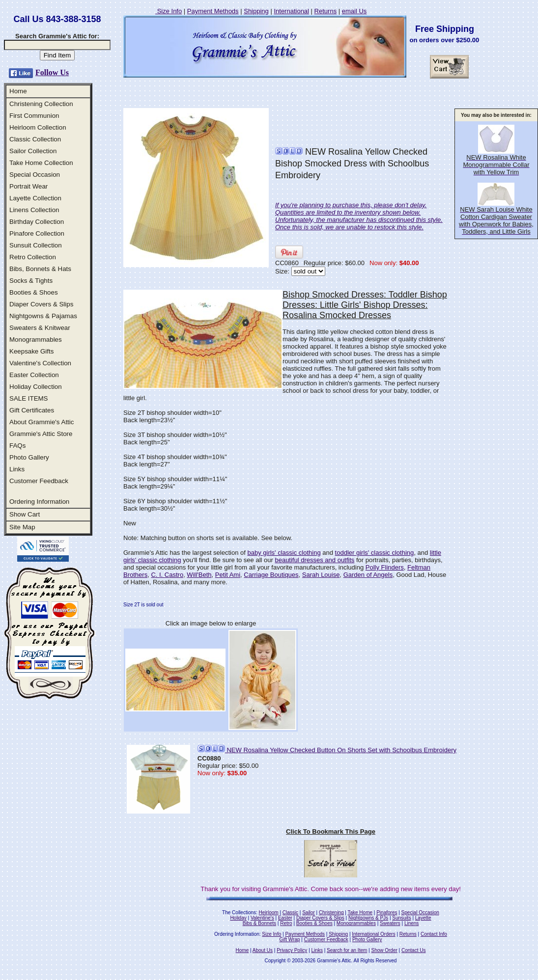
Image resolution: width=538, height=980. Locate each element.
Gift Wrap (290, 939)
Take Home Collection (41, 163)
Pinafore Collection (37, 233)
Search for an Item (347, 950)
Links (17, 469)
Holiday (238, 918)
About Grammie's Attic (42, 422)
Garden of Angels (368, 575)
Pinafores (387, 912)
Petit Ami (228, 575)
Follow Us (52, 72)
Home (18, 91)
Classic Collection (35, 139)
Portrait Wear (28, 186)
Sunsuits (401, 918)
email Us (354, 11)
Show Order (384, 950)
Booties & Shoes (34, 292)
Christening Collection (41, 104)
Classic (290, 912)
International (291, 11)
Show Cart (25, 514)
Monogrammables (36, 340)
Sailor (309, 912)
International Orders (373, 934)
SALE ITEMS (29, 398)
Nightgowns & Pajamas (43, 316)
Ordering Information (39, 502)
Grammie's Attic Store (41, 434)
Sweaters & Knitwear (40, 328)
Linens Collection (34, 210)
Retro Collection (33, 257)
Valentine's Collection (40, 363)
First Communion (34, 116)
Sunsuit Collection (36, 245)
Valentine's (262, 918)
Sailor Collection (33, 151)
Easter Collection (34, 375)
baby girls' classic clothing (284, 553)
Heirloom (269, 912)
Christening (331, 912)
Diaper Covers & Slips (41, 304)
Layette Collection (35, 198)
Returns (326, 11)
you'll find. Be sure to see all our (228, 560)
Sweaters (390, 923)
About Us (263, 950)
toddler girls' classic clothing (375, 553)
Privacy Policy (292, 950)
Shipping (256, 11)
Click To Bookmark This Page (331, 831)
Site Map (22, 527)
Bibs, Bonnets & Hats (40, 269)
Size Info (169, 11)
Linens (411, 923)
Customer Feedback (39, 481)
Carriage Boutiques (271, 575)
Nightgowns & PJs (368, 918)
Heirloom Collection (38, 127)
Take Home (360, 912)
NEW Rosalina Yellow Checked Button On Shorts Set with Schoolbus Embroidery (327, 750)
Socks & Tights (31, 281)
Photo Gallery (29, 457)
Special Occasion (35, 175)
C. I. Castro (167, 575)
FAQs (17, 446)
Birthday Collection (37, 222)
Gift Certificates (32, 410)
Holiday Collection (36, 387)
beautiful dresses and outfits (314, 560)
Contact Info (434, 934)
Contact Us (413, 950)
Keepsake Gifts (31, 351)
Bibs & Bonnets (259, 923)
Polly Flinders (385, 567)
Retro (286, 923)
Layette (423, 918)
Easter (285, 918)
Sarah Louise (321, 575)
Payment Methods (213, 11)
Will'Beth (199, 575)
